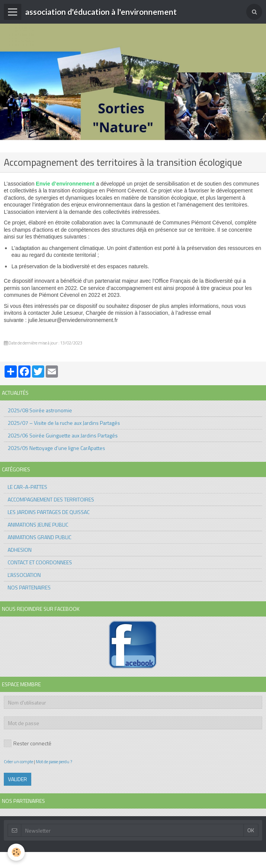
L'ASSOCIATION (24, 575)
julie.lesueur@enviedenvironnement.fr (73, 320)
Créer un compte (18, 762)
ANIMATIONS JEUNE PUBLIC (38, 524)
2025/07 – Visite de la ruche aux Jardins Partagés (64, 423)
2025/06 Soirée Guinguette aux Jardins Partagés (63, 435)
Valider (18, 779)
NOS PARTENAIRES (29, 587)
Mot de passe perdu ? (54, 762)
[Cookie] (16, 852)
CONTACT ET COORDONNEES (40, 562)
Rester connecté (28, 743)
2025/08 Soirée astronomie (40, 410)
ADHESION (20, 550)
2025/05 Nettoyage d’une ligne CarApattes (56, 448)
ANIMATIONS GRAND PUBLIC (39, 537)
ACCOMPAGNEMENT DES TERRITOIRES (51, 499)
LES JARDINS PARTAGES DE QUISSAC (49, 512)
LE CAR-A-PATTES (27, 487)
